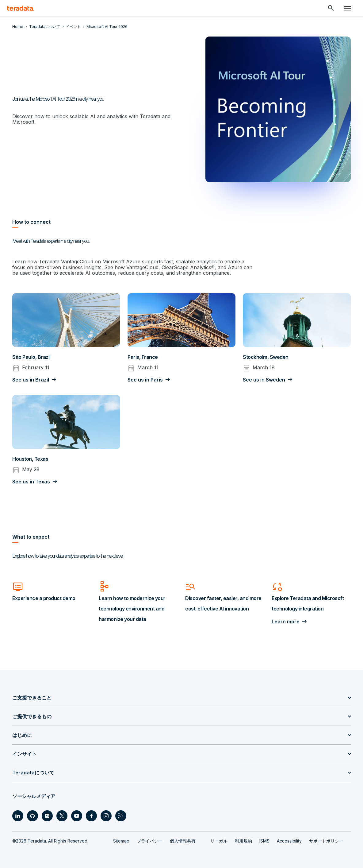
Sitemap (121, 841)
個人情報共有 (183, 841)
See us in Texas (31, 482)
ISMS (264, 841)
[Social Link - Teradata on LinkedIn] (18, 816)
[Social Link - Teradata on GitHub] (32, 816)
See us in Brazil (31, 380)
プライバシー (150, 841)
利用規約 (243, 841)
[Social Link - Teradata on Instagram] (106, 816)
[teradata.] (21, 8)
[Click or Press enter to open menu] (347, 8)
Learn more (286, 622)
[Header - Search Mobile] (331, 8)
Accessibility (289, 841)
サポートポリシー (326, 841)
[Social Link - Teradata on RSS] (121, 816)
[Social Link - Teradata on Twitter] (62, 816)
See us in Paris (145, 380)
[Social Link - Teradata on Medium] (47, 816)
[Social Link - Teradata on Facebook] (91, 816)
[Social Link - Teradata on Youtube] (77, 816)
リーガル (219, 841)
